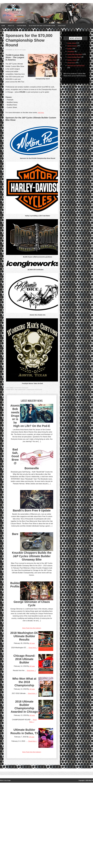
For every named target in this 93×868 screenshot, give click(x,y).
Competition (71, 51)
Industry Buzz (72, 64)
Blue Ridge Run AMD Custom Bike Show (50, 26)
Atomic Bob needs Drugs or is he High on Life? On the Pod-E (32, 429)
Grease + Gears (73, 62)
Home (4, 26)
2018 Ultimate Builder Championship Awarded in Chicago (24, 780)
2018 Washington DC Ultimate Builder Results (24, 681)
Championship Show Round (37, 389)
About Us (14, 26)
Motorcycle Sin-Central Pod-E (77, 67)
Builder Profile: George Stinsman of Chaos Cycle (32, 637)
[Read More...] (40, 699)
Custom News (26, 26)
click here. (41, 112)
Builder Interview (73, 45)
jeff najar (23, 50)
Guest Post (73, 26)
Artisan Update (72, 43)
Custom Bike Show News (22, 388)
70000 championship (21, 389)
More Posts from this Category (32, 665)
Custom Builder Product (75, 59)
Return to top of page (6, 866)
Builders (70, 48)
